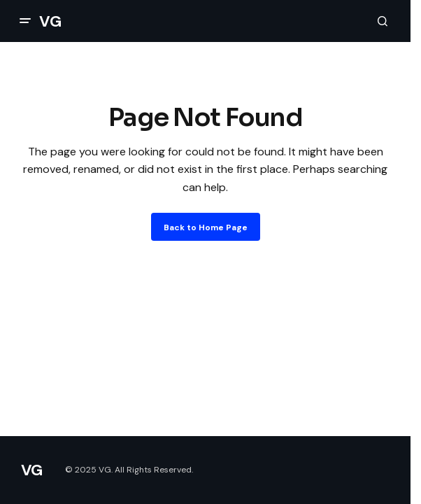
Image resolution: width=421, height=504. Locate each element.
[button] (25, 21)
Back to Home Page (206, 227)
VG (50, 21)
